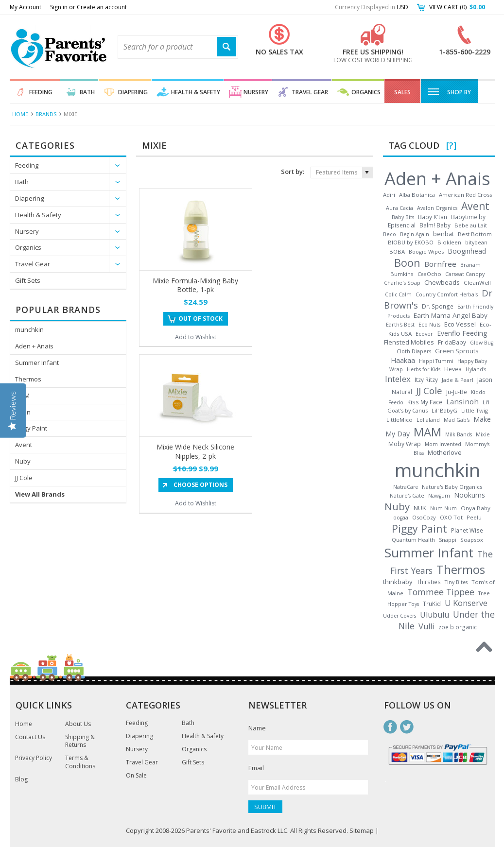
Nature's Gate (407, 496)
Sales (402, 92)
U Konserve (466, 603)
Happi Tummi (436, 361)
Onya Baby (476, 508)
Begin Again (415, 234)
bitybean (476, 242)
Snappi (448, 540)
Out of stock (200, 319)
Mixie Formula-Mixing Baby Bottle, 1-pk (195, 285)
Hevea (453, 369)
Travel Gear (310, 92)
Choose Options (200, 485)
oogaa (401, 518)
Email (256, 768)
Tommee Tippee (441, 592)
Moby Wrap (405, 444)
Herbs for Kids (424, 369)
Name (257, 728)
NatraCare (406, 487)
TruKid (432, 604)
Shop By (449, 91)
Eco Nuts (429, 324)
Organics (366, 92)
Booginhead (467, 251)
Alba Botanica (417, 195)
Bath (87, 92)
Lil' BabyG (444, 410)
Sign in (59, 7)
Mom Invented (443, 444)
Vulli (426, 626)
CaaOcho (429, 274)
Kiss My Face (425, 402)
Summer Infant (37, 363)
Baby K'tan (433, 217)
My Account (26, 7)
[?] (451, 145)
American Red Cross (465, 195)
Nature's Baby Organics (452, 487)
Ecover (424, 334)
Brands (46, 114)
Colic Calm (398, 294)
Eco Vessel (460, 324)
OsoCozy (424, 517)
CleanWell (477, 283)
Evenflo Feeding (462, 333)
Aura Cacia (400, 208)
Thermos (28, 379)
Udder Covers (400, 616)
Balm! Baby (435, 225)
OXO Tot (451, 517)
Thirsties (429, 582)
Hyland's (476, 369)
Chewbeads (442, 282)
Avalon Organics (437, 208)
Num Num (443, 508)
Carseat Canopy (465, 274)
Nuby (23, 461)
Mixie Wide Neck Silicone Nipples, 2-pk (195, 451)
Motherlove (445, 452)
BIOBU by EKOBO (411, 242)
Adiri (389, 195)
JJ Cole (24, 478)
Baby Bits (403, 217)
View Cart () (457, 7)
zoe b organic (458, 627)
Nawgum (439, 496)
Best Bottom (475, 234)
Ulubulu (434, 615)
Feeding (41, 92)
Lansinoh (462, 401)
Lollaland (428, 420)
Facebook (390, 727)
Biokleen (449, 242)
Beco (390, 234)
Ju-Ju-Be (457, 392)
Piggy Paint (31, 428)
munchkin (29, 329)
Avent (24, 445)
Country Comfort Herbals (447, 294)
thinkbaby (398, 582)
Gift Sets (28, 280)
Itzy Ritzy (426, 380)
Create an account (102, 7)
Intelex (398, 379)
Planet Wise (467, 530)
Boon (23, 412)
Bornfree (440, 264)
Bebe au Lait (471, 225)
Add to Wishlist (196, 337)
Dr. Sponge (438, 306)
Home (20, 114)
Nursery (256, 92)
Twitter (407, 727)
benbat (443, 234)
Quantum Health (413, 540)
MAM (22, 396)
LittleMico (400, 420)
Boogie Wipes (426, 251)
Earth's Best (400, 324)
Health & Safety (196, 92)
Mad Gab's (457, 420)
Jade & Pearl (458, 380)
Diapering (133, 92)
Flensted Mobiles (409, 342)
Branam (470, 265)
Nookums (469, 495)
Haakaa (403, 360)
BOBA (397, 251)
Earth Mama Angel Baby (451, 315)
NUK (420, 508)
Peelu (474, 517)
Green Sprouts (457, 351)
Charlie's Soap (402, 283)
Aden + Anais (34, 346)
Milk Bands (459, 434)
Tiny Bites (456, 582)
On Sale (136, 776)
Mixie (483, 434)
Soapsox (472, 540)
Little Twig (475, 410)
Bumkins (402, 274)
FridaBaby (452, 342)
